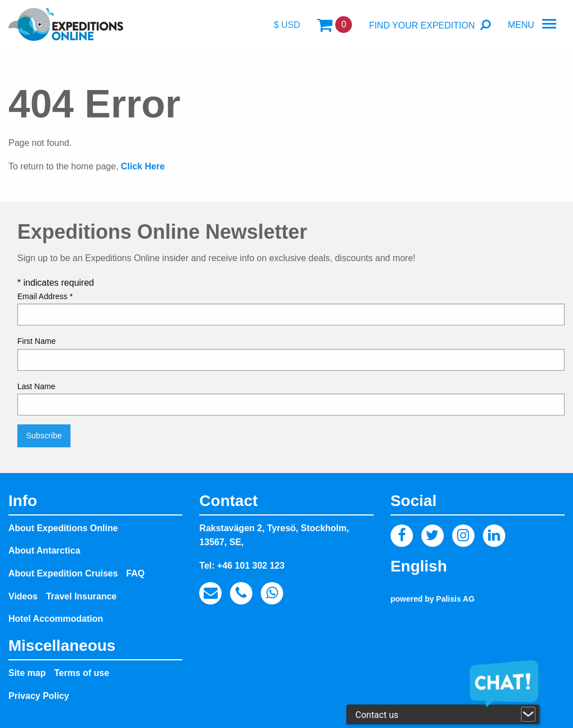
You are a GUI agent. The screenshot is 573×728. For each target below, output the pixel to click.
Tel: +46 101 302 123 (242, 566)
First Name (36, 341)
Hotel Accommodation (56, 619)
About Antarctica (44, 550)
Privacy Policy (39, 696)
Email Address (45, 296)
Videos (23, 596)
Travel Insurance (81, 596)
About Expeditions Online (63, 528)
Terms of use (82, 673)
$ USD (287, 25)
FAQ (136, 573)
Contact (228, 501)
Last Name (36, 386)
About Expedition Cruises (63, 573)
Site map (27, 673)
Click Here (143, 166)
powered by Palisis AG (433, 599)
